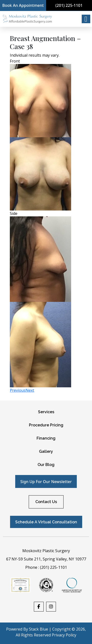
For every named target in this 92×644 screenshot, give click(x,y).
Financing (46, 438)
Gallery (46, 451)
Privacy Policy (64, 635)
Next (30, 390)
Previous (18, 390)
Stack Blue (39, 629)
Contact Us (46, 502)
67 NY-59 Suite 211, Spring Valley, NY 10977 (46, 559)
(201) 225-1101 (69, 5)
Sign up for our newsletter (46, 482)
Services (46, 412)
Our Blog (46, 465)
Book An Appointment (23, 5)
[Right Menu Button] (86, 19)
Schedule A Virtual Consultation (46, 522)
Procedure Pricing (46, 425)
